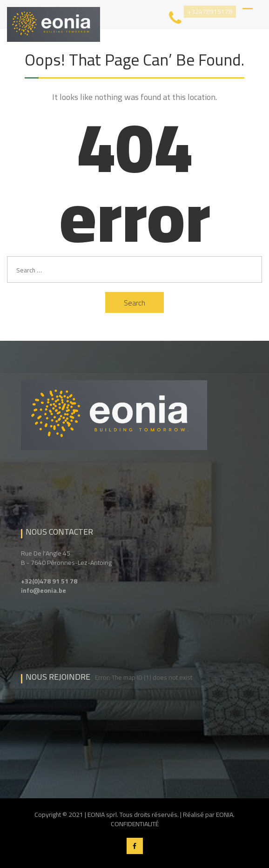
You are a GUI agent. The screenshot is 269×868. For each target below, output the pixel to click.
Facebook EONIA (135, 846)
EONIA (225, 815)
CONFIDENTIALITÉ (135, 824)
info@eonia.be (44, 590)
